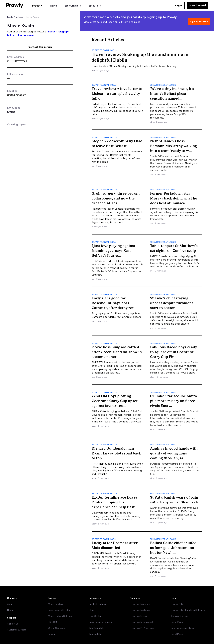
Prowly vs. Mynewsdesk (142, 622)
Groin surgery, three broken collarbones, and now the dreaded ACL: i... (116, 198)
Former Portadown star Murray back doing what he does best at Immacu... (174, 198)
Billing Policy (177, 622)
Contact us (13, 624)
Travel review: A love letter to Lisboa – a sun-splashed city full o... (117, 93)
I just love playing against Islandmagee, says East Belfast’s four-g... (113, 251)
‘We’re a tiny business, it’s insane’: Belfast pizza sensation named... (172, 93)
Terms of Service (179, 616)
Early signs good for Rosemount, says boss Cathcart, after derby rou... (115, 303)
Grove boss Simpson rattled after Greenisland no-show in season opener (117, 352)
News (10, 610)
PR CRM (52, 622)
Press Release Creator (59, 610)
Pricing (53, 6)
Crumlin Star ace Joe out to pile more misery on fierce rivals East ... (174, 401)
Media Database (15, 17)
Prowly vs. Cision (138, 616)
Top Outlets (95, 634)
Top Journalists (96, 628)
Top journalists (72, 6)
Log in (179, 6)
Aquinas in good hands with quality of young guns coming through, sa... (174, 453)
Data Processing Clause (183, 628)
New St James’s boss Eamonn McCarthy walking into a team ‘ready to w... (173, 146)
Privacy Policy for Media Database (188, 610)
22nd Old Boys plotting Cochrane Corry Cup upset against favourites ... (115, 401)
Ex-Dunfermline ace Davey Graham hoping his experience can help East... (115, 502)
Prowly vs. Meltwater (140, 610)
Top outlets (94, 6)
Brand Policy (177, 634)
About (10, 604)
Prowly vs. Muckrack (140, 604)
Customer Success (17, 630)
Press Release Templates (101, 622)
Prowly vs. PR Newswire (142, 628)
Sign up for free (199, 21)
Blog (91, 610)
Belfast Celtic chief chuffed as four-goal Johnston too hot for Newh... (173, 548)
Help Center (95, 616)
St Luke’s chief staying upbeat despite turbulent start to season (172, 303)
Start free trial (197, 5)
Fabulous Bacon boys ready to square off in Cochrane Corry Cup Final (174, 352)
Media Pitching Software (60, 616)
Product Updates (97, 604)
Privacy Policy (178, 604)
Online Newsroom (57, 628)
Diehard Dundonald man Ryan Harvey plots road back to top (116, 453)
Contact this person (40, 47)
